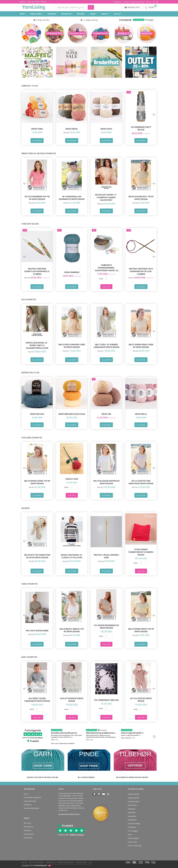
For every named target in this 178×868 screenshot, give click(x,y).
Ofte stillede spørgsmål (32, 797)
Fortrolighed (81, 862)
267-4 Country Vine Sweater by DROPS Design (141, 482)
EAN (126, 2)
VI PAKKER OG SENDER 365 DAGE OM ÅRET (133, 777)
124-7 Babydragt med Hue (106, 700)
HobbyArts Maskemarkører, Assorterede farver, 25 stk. (106, 268)
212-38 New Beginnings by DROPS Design (106, 627)
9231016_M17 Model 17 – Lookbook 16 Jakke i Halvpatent (106, 197)
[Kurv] (151, 7)
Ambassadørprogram (32, 808)
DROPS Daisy (106, 129)
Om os (149, 2)
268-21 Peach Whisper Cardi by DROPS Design (72, 346)
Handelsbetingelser (65, 862)
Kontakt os (118, 2)
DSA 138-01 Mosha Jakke (37, 631)
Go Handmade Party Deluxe (141, 128)
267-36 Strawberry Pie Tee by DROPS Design (37, 198)
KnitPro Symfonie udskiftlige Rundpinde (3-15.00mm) (37, 271)
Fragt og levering (137, 2)
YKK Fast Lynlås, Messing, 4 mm (106, 556)
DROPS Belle (141, 414)
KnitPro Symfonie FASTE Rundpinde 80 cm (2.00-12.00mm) (141, 271)
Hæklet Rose (72, 479)
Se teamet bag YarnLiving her (69, 814)
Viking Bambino (72, 272)
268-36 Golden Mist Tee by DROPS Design (141, 198)
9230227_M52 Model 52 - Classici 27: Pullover (72, 556)
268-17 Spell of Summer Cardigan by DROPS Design (106, 346)
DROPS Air (106, 414)
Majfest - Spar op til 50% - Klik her (33, 2)
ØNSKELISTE (133, 7)
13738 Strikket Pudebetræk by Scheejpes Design (141, 552)
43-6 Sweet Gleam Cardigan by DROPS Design (37, 700)
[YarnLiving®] (34, 7)
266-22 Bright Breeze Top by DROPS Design (72, 630)
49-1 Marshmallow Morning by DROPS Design (72, 198)
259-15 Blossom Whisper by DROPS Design (106, 482)
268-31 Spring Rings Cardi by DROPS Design (141, 346)
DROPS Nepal (72, 129)
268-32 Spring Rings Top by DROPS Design (141, 630)
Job (90, 862)
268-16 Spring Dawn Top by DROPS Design (37, 482)
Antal (101, 279)
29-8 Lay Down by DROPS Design (72, 700)
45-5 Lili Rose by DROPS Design (141, 700)
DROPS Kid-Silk (37, 414)
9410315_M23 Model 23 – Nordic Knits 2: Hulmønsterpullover (37, 345)
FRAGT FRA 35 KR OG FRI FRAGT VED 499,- (44, 777)
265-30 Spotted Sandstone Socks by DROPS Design (37, 556)
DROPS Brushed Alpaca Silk (72, 414)
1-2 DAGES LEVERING (87, 777)
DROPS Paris (37, 129)
